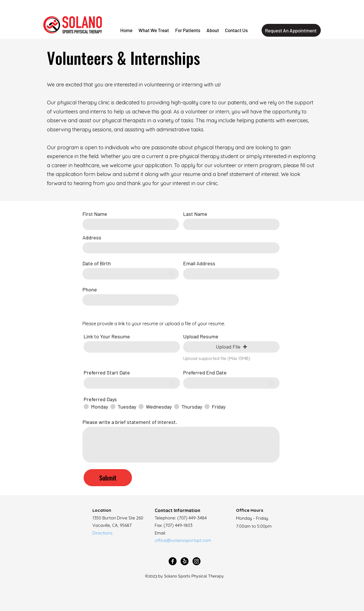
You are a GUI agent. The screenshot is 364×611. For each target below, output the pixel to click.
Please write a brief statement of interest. (130, 422)
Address (92, 237)
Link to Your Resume (107, 336)
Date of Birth (100, 263)
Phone (90, 289)
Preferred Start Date (110, 372)
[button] (188, 30)
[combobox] (181, 248)
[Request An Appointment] (291, 30)
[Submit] (108, 478)
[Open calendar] (171, 274)
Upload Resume (201, 336)
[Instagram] (197, 561)
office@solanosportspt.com (183, 540)
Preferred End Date (208, 372)
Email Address (199, 263)
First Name (95, 214)
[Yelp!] (185, 561)
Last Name (195, 214)
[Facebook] (173, 561)
